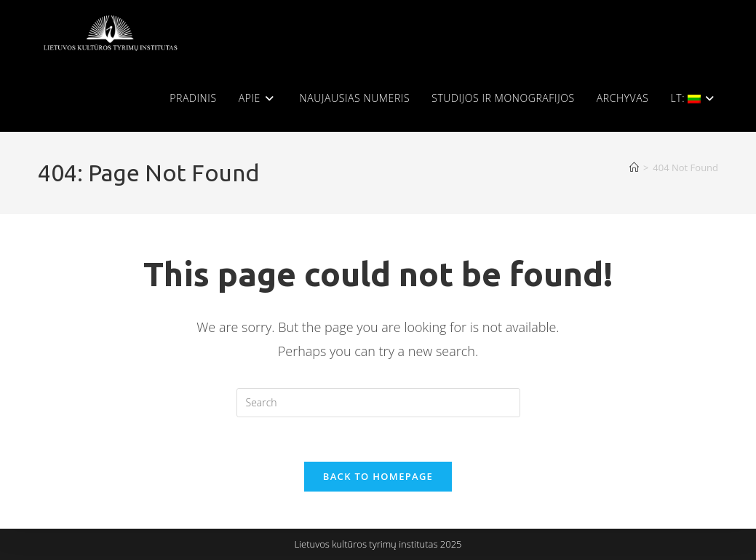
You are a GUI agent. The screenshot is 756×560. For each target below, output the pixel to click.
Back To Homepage (378, 476)
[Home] (634, 167)
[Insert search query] (378, 403)
